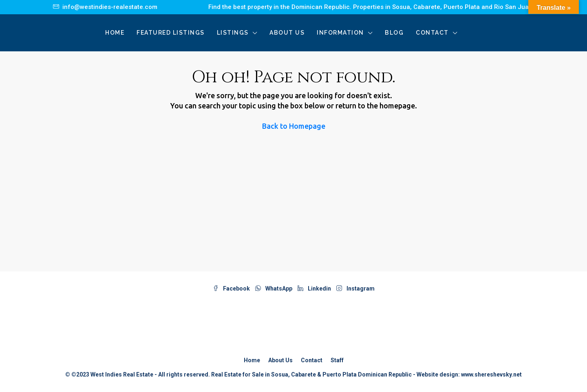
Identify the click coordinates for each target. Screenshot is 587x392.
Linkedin (315, 288)
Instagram (355, 288)
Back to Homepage (294, 126)
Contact (432, 33)
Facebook (232, 288)
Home (115, 33)
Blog (394, 33)
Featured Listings (171, 33)
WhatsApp (274, 288)
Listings (233, 33)
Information (340, 33)
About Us (287, 33)
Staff (337, 360)
